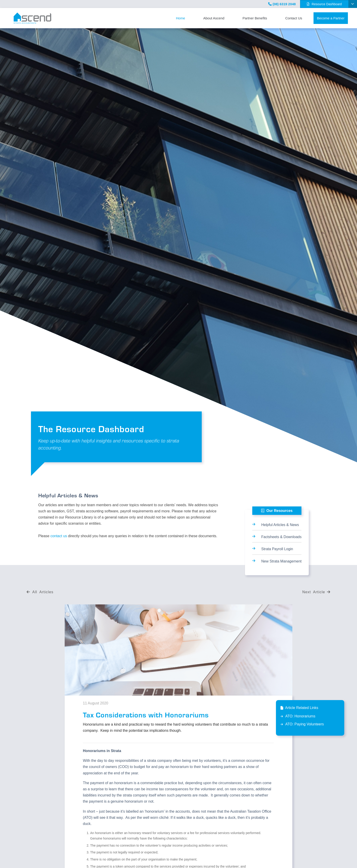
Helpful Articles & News (280, 525)
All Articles (40, 592)
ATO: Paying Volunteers (305, 724)
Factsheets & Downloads (282, 537)
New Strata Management (282, 561)
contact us (59, 536)
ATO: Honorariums (300, 716)
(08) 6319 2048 (282, 4)
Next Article (316, 592)
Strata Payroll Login (277, 549)
